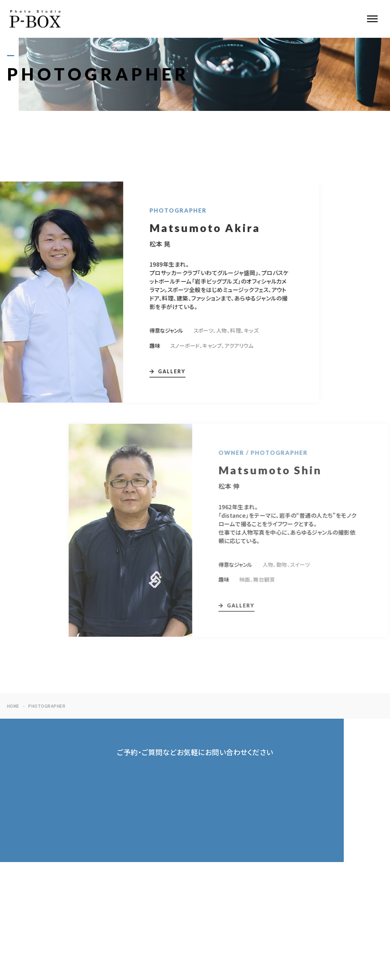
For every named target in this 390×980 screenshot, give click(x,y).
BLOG (338, 885)
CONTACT (364, 897)
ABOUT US (186, 885)
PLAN (219, 885)
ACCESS (367, 885)
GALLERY (249, 885)
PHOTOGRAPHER (296, 885)
